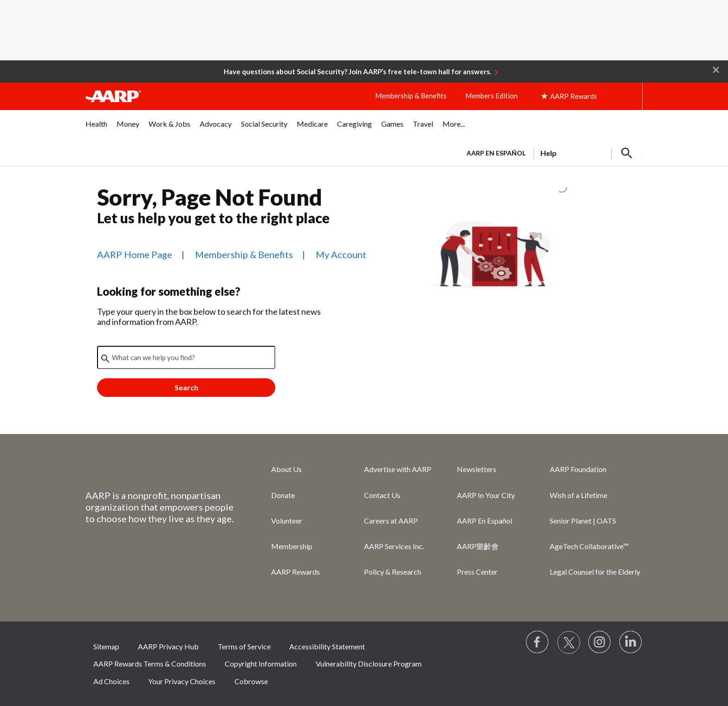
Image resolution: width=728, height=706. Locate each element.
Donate (283, 495)
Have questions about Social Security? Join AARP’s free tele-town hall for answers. (357, 71)
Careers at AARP (391, 521)
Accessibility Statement (327, 646)
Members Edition (491, 96)
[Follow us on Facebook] (538, 642)
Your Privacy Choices (182, 681)
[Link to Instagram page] (600, 642)
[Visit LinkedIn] (631, 642)
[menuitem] (96, 129)
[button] (716, 69)
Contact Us (382, 495)
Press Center (477, 572)
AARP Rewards (296, 572)
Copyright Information (261, 664)
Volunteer (287, 521)
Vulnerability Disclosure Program (369, 664)
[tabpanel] (550, 152)
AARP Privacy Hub (168, 646)
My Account (341, 254)
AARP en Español (496, 153)
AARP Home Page (135, 254)
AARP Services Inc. (394, 546)
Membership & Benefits (411, 96)
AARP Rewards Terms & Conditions (150, 664)
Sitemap (106, 646)
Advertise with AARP (398, 469)
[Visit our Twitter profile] (569, 642)
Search (186, 387)
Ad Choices (111, 681)
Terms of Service (244, 646)
